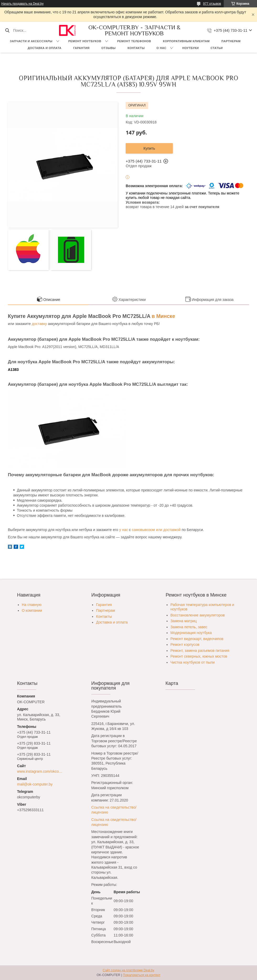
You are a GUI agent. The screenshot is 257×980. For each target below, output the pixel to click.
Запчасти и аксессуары (31, 41)
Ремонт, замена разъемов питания (200, 651)
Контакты (136, 48)
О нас (162, 48)
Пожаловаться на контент (141, 975)
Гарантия (81, 48)
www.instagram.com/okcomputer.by (41, 771)
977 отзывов (212, 4)
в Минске (163, 316)
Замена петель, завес (189, 627)
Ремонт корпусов (185, 645)
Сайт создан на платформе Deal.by (129, 970)
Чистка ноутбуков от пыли (193, 662)
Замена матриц (184, 621)
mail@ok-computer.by (35, 784)
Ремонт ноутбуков (85, 41)
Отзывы (108, 48)
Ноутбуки (191, 48)
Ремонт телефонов (134, 41)
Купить (149, 148)
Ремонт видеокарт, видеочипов (197, 639)
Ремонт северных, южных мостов (199, 656)
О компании (32, 610)
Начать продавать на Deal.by (22, 4)
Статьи (217, 48)
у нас (123, 530)
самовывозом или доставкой (156, 530)
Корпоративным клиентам (186, 41)
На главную (32, 605)
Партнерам (231, 41)
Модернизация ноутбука (191, 633)
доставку (39, 324)
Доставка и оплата (45, 48)
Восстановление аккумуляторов (198, 615)
